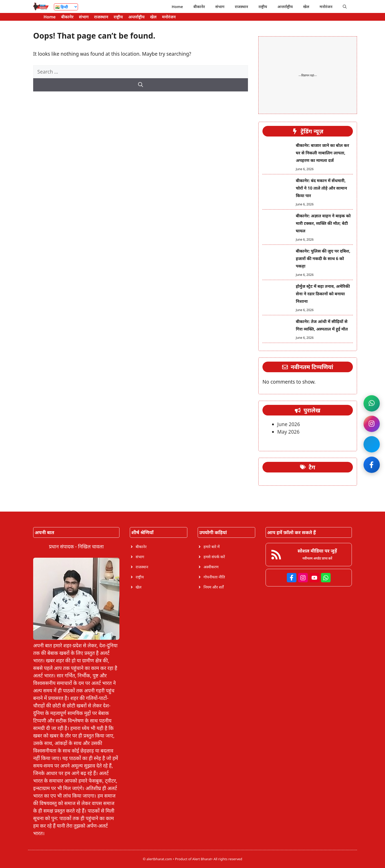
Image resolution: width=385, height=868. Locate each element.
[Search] (141, 85)
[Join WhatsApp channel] (372, 403)
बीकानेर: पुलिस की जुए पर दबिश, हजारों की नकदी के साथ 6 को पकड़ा (323, 259)
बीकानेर (199, 6)
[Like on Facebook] (372, 465)
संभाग (220, 6)
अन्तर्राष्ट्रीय (285, 6)
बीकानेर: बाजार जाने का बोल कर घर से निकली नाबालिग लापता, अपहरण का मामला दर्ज (323, 153)
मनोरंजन (326, 6)
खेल (306, 6)
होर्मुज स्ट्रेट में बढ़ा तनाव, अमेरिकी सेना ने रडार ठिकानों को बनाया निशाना (323, 294)
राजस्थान (241, 6)
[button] (345, 6)
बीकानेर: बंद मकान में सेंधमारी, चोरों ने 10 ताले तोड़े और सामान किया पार (322, 188)
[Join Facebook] (372, 444)
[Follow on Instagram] (372, 424)
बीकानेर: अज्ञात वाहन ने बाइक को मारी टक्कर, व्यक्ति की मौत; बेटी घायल (323, 223)
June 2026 (289, 424)
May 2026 (288, 432)
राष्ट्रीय (263, 6)
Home (177, 6)
